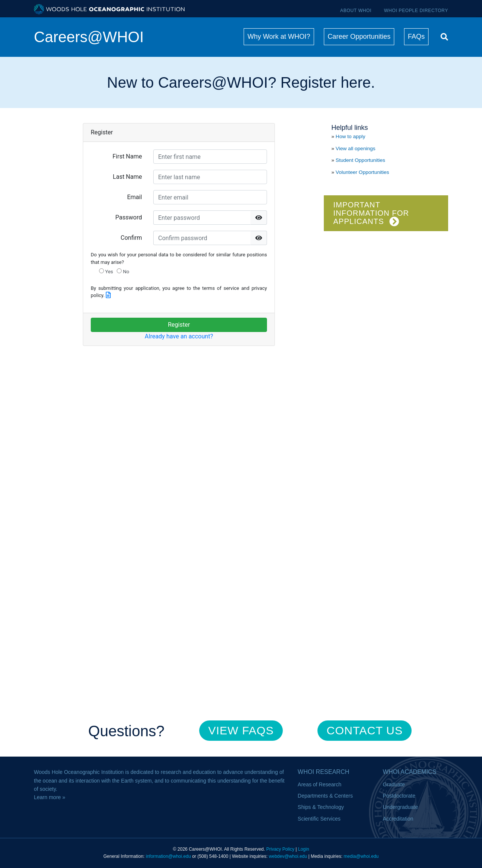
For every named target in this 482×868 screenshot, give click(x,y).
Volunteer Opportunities (362, 172)
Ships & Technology (321, 807)
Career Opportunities (359, 37)
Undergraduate (400, 807)
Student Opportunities (360, 160)
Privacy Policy (280, 849)
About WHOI (356, 11)
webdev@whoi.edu (288, 856)
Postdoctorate (399, 796)
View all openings (355, 148)
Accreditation (398, 819)
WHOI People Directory (416, 11)
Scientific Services (319, 819)
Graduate (394, 784)
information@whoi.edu (168, 856)
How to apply (350, 136)
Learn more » (50, 797)
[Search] (442, 36)
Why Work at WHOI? (279, 37)
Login (303, 849)
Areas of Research (320, 784)
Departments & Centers (325, 796)
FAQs (416, 37)
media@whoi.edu (361, 856)
